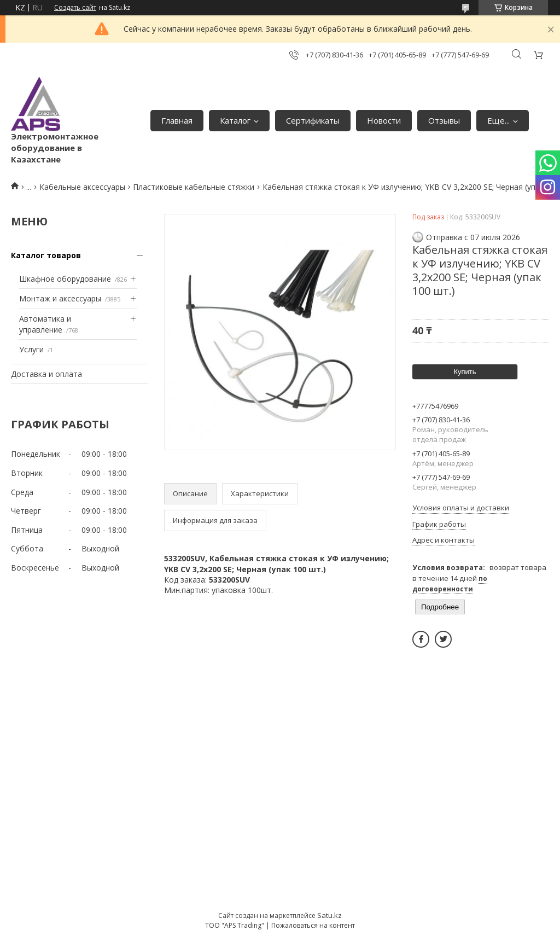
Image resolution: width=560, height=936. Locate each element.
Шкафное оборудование (65, 279)
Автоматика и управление (45, 324)
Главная (177, 120)
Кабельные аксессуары (82, 187)
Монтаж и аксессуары (60, 298)
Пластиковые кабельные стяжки (194, 187)
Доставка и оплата (46, 374)
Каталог (235, 120)
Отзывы (444, 120)
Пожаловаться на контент (313, 925)
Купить (465, 372)
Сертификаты (313, 120)
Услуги (31, 349)
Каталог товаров (46, 255)
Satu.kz (329, 915)
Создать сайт (75, 8)
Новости (384, 120)
